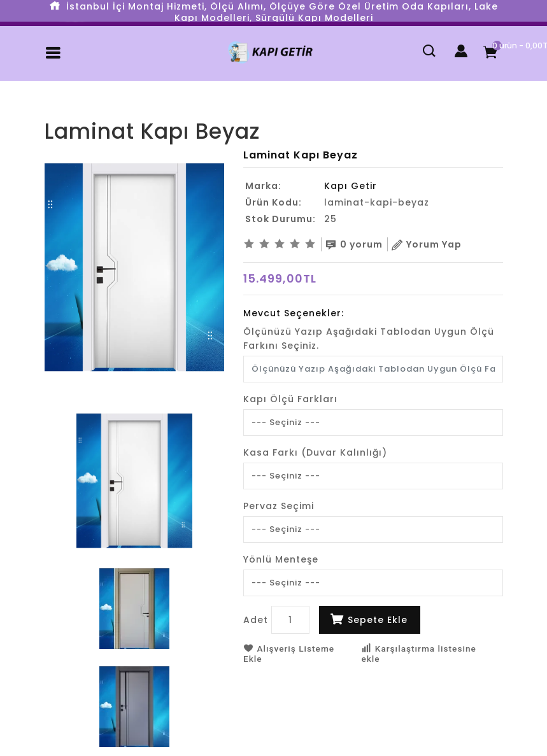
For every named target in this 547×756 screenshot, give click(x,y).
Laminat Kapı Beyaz (115, 109)
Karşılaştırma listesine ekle (420, 652)
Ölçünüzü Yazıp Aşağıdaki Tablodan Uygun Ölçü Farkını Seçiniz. (369, 337)
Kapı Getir (351, 186)
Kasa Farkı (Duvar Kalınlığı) (315, 451)
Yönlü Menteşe (281, 557)
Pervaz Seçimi (279, 504)
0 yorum (359, 244)
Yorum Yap (436, 244)
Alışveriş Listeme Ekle (290, 652)
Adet (256, 618)
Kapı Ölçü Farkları (290, 397)
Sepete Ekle (378, 618)
